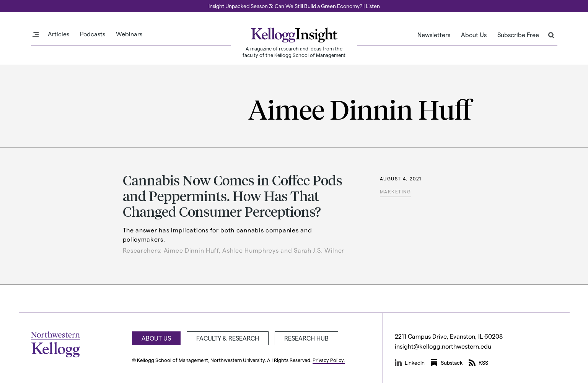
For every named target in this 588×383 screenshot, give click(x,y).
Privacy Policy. (329, 360)
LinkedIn (410, 363)
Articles (59, 34)
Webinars (129, 34)
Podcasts (93, 34)
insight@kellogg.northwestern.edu (443, 346)
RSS (478, 363)
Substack (447, 363)
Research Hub (306, 338)
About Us (474, 35)
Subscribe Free (518, 35)
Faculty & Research (228, 338)
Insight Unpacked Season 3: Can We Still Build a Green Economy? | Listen (294, 6)
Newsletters (434, 35)
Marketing (396, 191)
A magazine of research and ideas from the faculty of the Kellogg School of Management (294, 52)
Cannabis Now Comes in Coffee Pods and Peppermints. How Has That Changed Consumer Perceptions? (233, 196)
